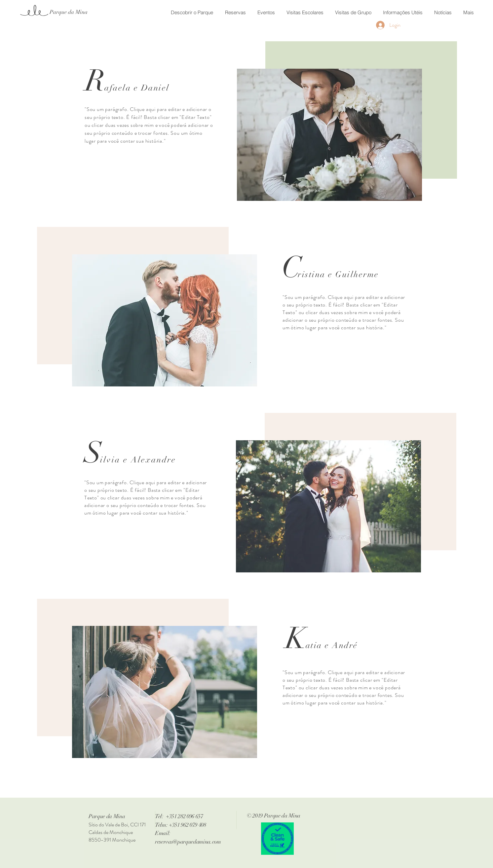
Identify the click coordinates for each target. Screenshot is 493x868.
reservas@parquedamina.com (188, 842)
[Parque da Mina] (68, 12)
